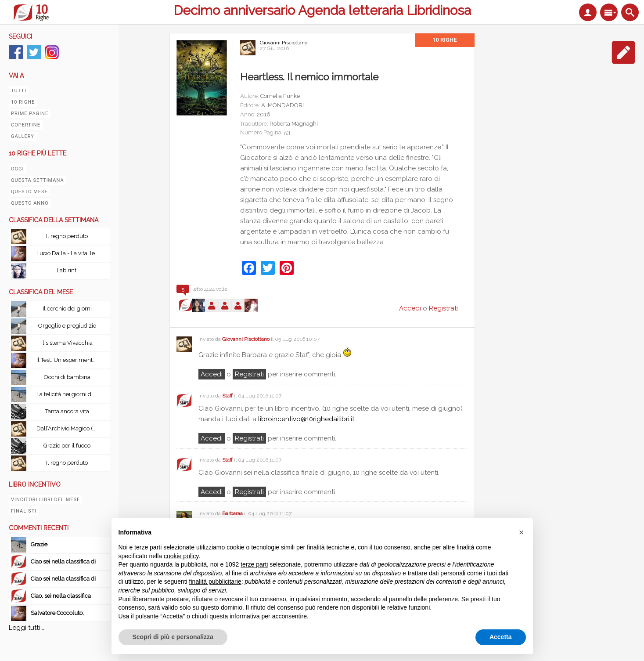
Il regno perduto (67, 236)
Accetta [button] (501, 637)
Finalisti (24, 511)
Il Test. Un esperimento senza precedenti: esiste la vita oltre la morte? (69, 360)
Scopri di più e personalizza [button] (173, 637)
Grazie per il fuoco (67, 446)
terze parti (254, 564)
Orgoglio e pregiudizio (67, 326)
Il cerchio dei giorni (67, 309)
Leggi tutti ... (27, 628)
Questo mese (29, 192)
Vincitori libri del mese (45, 500)
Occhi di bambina (67, 377)
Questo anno (30, 203)
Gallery (23, 136)
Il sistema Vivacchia (67, 343)
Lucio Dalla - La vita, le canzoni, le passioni (69, 253)
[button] (522, 532)
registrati (249, 374)
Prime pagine (30, 114)
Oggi (18, 169)
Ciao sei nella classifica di (63, 562)
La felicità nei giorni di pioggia (69, 394)
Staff (227, 396)
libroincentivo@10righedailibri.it (306, 419)
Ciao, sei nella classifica (61, 596)
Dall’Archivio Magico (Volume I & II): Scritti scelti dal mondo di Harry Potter (69, 428)
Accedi (212, 374)
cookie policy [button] (181, 556)
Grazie (40, 544)
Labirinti (67, 270)
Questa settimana (38, 180)
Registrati (443, 308)
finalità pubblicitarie (215, 582)
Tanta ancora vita (67, 411)
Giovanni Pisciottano (284, 43)
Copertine (26, 125)
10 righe (23, 102)
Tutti (19, 91)
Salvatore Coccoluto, (57, 613)
